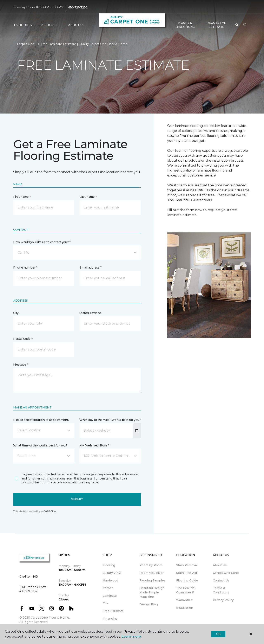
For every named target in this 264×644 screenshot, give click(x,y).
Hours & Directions (185, 25)
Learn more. (131, 636)
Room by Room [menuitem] (151, 565)
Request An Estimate (216, 25)
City (16, 313)
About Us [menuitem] (220, 565)
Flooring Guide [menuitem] (187, 580)
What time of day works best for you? (40, 445)
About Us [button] (76, 25)
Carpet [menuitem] (108, 588)
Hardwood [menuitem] (110, 580)
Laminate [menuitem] (110, 596)
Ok (218, 634)
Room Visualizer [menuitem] (151, 573)
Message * (21, 365)
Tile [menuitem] (105, 603)
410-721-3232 (78, 7)
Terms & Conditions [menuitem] (221, 590)
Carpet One (26, 44)
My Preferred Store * (94, 445)
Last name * (88, 197)
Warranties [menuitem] (184, 600)
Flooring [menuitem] (109, 565)
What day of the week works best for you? (110, 420)
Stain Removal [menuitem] (187, 565)
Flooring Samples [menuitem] (152, 580)
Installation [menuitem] (185, 608)
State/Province (90, 313)
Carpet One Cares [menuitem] (226, 573)
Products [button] (23, 25)
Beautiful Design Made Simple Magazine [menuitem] (152, 592)
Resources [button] (50, 25)
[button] (237, 25)
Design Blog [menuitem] (149, 604)
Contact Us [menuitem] (221, 580)
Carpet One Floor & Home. (50, 618)
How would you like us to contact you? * (42, 242)
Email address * (90, 268)
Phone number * (25, 268)
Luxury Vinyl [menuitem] (112, 573)
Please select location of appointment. (41, 420)
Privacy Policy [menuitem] (223, 600)
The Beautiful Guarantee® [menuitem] (186, 590)
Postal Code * (23, 339)
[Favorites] (245, 25)
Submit (77, 499)
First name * (22, 197)
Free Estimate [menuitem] (113, 611)
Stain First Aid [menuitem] (187, 573)
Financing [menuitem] (110, 619)
